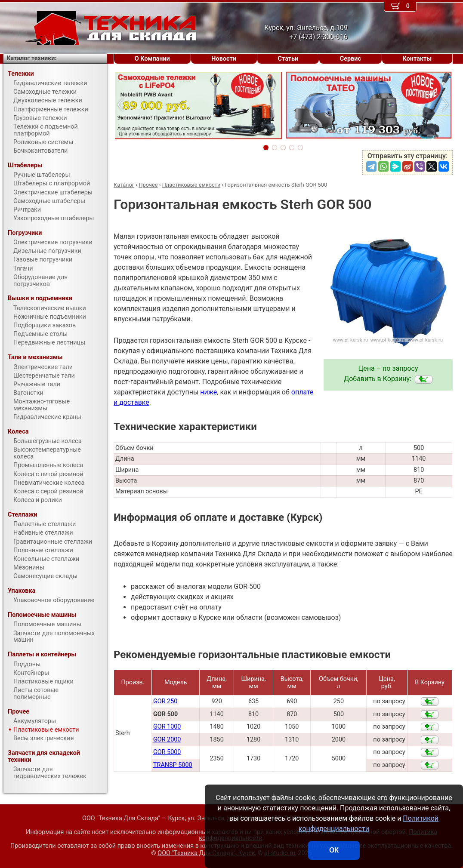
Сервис (350, 59)
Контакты (417, 59)
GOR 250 (165, 701)
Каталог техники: (31, 58)
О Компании (152, 59)
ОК (334, 850)
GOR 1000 (167, 727)
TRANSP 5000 (173, 765)
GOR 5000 (167, 752)
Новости (224, 59)
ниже (208, 392)
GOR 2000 (167, 740)
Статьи (288, 59)
